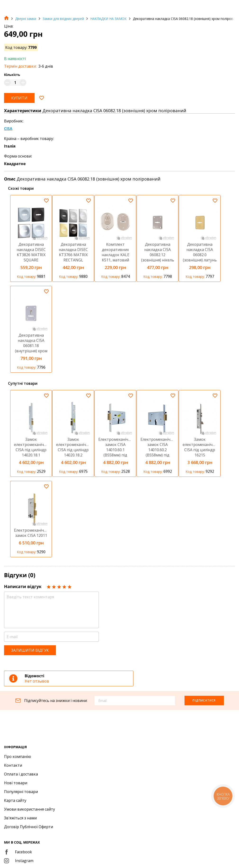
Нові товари (16, 783)
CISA (8, 129)
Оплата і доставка (21, 774)
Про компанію (18, 757)
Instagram (19, 861)
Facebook (18, 852)
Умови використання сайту (29, 809)
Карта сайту (15, 800)
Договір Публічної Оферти (29, 827)
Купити (19, 98)
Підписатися (204, 700)
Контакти (13, 765)
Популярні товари (21, 792)
